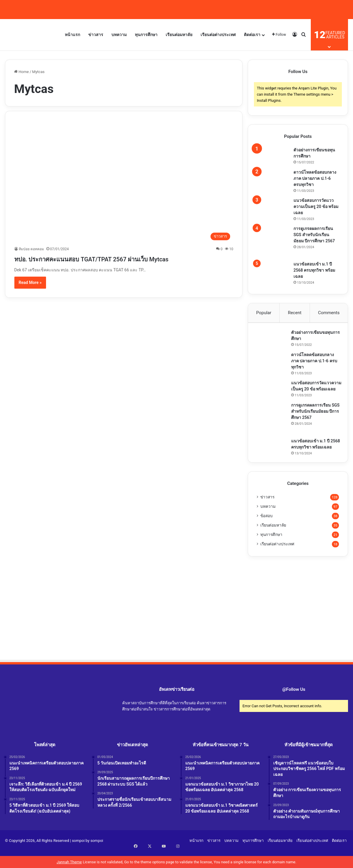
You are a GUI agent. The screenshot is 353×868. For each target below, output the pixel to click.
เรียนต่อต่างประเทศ (218, 35)
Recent (295, 313)
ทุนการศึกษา (146, 35)
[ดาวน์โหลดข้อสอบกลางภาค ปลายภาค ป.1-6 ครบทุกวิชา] (273, 178)
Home (21, 72)
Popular (264, 313)
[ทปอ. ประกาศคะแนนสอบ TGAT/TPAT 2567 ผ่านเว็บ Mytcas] (124, 182)
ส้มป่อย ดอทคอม (31, 249)
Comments (329, 313)
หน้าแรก (72, 35)
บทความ (119, 35)
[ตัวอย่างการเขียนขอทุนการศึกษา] (273, 156)
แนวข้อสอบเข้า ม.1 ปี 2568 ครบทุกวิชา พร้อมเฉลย (314, 270)
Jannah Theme (69, 862)
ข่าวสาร (96, 35)
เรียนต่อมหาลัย (179, 35)
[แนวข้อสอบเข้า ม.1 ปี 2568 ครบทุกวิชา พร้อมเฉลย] (273, 269)
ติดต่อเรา (252, 35)
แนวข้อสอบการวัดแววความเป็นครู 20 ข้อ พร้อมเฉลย (316, 207)
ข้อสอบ (267, 532)
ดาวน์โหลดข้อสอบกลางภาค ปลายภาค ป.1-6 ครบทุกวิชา (315, 178)
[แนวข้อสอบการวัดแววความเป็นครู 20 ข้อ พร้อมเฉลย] (273, 207)
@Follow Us (294, 706)
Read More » (30, 293)
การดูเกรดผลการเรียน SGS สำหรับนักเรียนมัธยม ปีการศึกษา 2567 (314, 235)
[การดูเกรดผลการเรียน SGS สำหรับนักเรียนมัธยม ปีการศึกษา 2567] (273, 241)
